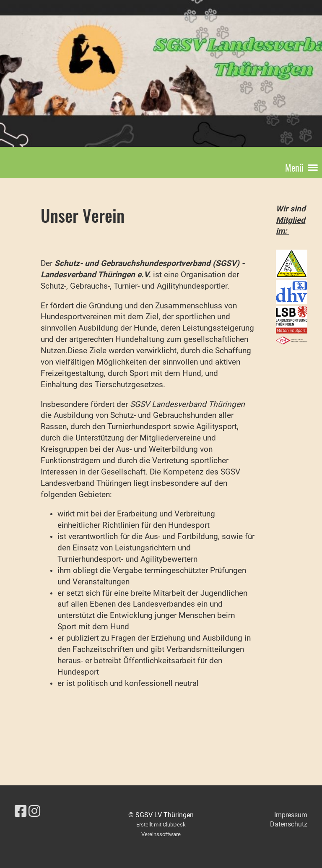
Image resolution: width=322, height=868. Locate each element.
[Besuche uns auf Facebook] (21, 811)
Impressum (291, 815)
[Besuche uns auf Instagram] (34, 811)
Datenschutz (289, 824)
